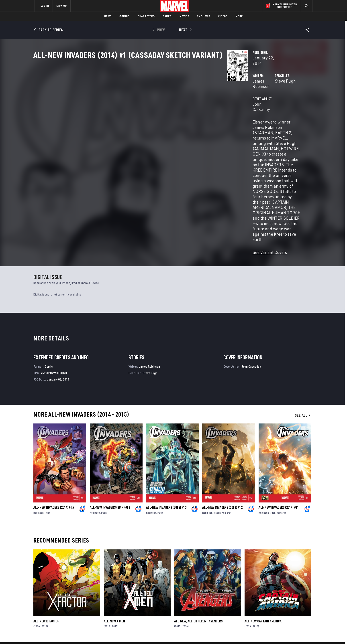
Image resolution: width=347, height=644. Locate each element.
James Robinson (132, 105)
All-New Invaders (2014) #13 (166, 430)
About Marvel (81, 585)
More (239, 16)
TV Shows (204, 16)
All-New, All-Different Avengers (198, 544)
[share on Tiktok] (259, 615)
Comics (124, 16)
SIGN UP (61, 6)
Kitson (217, 435)
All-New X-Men (114, 544)
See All (303, 338)
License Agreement (222, 633)
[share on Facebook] (259, 596)
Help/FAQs (78, 591)
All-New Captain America (263, 544)
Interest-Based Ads (250, 633)
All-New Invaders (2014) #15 (54, 430)
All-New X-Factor (46, 544)
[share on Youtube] (259, 605)
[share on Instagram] (284, 596)
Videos (223, 16)
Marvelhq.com (124, 597)
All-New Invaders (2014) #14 (110, 430)
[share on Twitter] (271, 596)
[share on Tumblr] (296, 596)
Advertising (122, 585)
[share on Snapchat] (271, 605)
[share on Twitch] (296, 605)
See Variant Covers (134, 175)
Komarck (227, 435)
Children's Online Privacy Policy (188, 633)
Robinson (39, 435)
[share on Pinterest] (284, 605)
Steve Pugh (217, 105)
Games (167, 16)
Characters (146, 16)
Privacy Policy (89, 633)
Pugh (48, 435)
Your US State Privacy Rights (119, 633)
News (108, 16)
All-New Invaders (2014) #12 (222, 430)
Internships (80, 604)
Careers (77, 597)
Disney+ (119, 591)
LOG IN (45, 6)
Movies (184, 16)
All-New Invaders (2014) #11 (279, 430)
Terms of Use (69, 633)
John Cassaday (130, 123)
